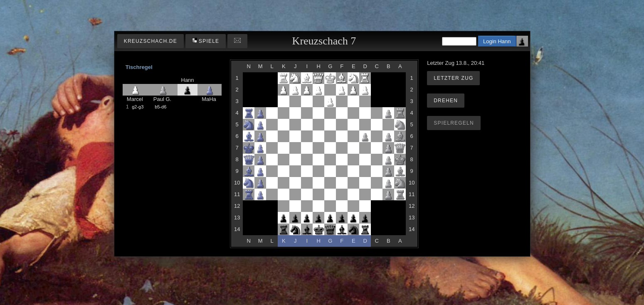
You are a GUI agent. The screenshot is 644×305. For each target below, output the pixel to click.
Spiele (206, 41)
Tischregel (139, 67)
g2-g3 (138, 107)
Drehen (446, 101)
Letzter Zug (453, 78)
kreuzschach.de (151, 41)
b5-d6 (160, 107)
